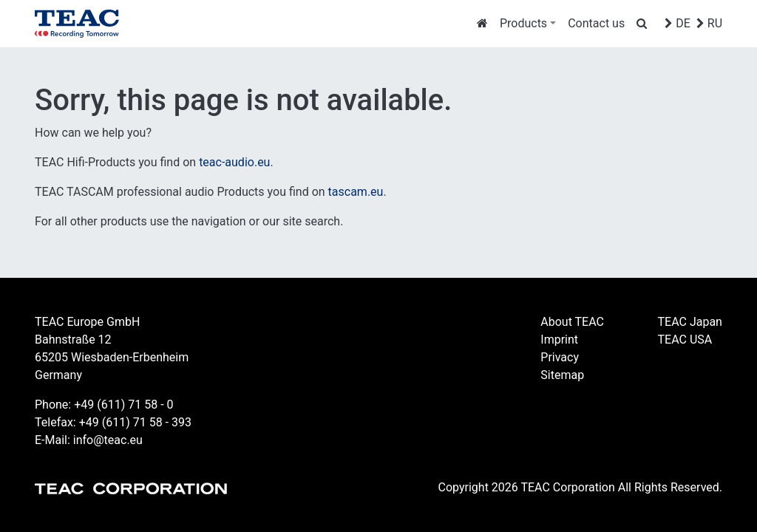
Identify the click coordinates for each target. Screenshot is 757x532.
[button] (528, 24)
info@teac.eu (108, 440)
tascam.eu (356, 192)
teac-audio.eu (234, 162)
